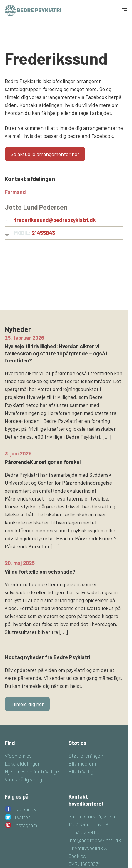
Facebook (25, 809)
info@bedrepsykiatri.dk (95, 840)
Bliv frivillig (81, 771)
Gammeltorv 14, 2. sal (92, 816)
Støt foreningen (86, 756)
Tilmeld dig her (27, 704)
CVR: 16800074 (85, 864)
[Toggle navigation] (124, 10)
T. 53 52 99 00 (84, 832)
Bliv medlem (82, 763)
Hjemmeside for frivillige (32, 771)
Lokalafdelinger (22, 763)
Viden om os (18, 756)
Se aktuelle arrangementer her (45, 154)
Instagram (26, 825)
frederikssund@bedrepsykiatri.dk (55, 220)
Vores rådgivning (23, 779)
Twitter (22, 817)
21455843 (43, 233)
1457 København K (89, 824)
